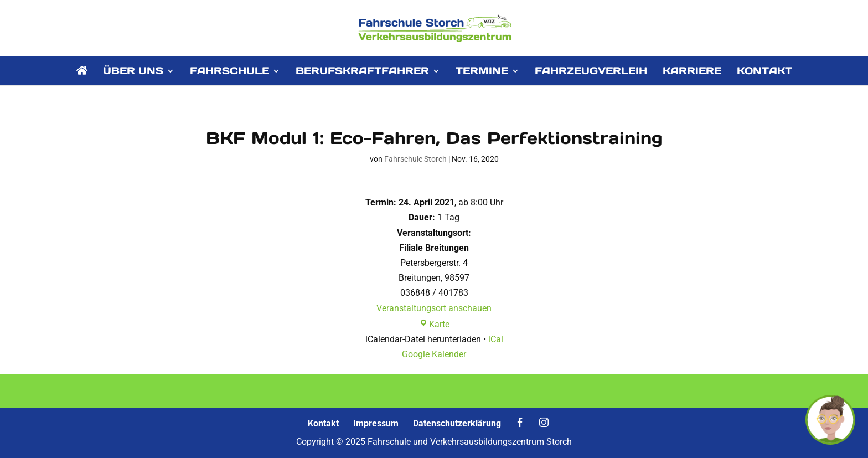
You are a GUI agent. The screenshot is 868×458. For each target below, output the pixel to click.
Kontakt (323, 423)
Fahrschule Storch (415, 159)
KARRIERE (692, 72)
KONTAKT (764, 72)
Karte (434, 324)
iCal (496, 339)
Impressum (376, 423)
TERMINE (482, 72)
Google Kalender (434, 354)
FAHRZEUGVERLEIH (591, 72)
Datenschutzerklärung (457, 423)
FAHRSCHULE (229, 72)
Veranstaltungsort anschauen (434, 308)
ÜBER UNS (133, 72)
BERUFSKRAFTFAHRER (362, 72)
